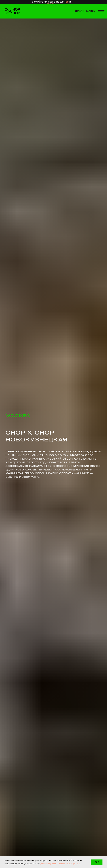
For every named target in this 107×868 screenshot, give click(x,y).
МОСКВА (18, 416)
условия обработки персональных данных (60, 864)
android (51, 4)
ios (67, 2)
